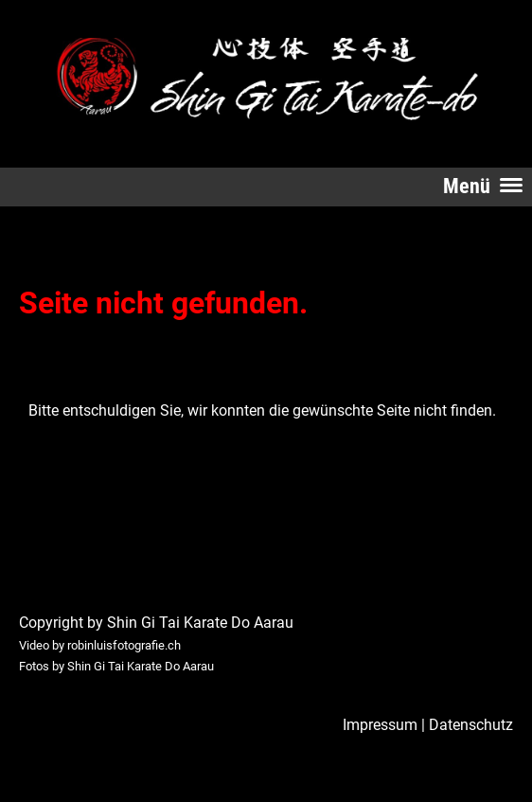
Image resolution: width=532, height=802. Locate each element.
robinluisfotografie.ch (124, 645)
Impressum (380, 725)
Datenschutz (471, 725)
